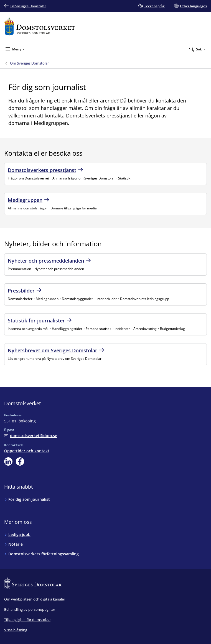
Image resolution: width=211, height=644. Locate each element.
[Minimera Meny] (15, 49)
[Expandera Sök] (197, 49)
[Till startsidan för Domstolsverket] (40, 26)
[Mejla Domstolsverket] (31, 436)
